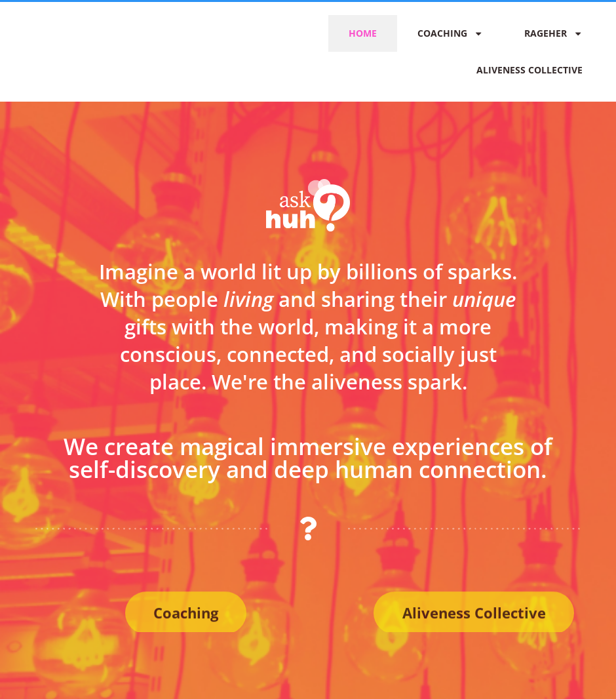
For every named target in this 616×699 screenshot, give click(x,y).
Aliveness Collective (529, 70)
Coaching (450, 33)
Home (363, 33)
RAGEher (553, 33)
